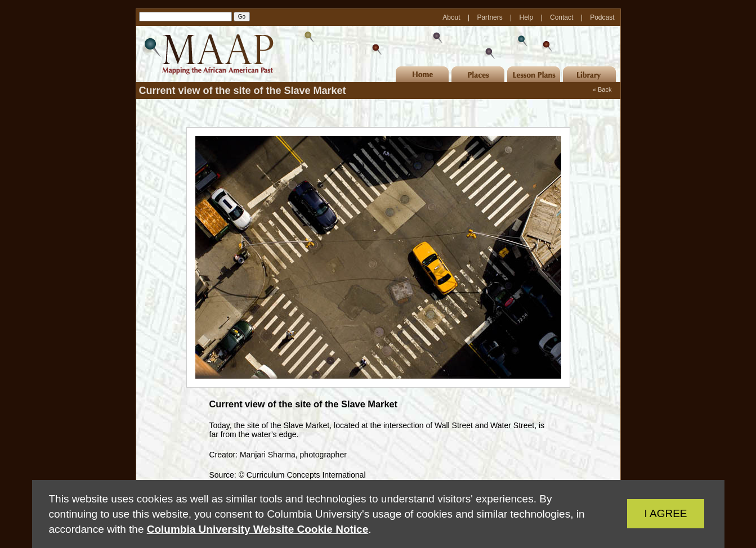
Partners (491, 17)
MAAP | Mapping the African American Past (207, 54)
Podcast (602, 17)
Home (422, 74)
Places (478, 74)
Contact (563, 17)
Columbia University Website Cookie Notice (258, 529)
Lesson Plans (534, 74)
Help (527, 17)
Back (605, 89)
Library (589, 74)
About (452, 17)
